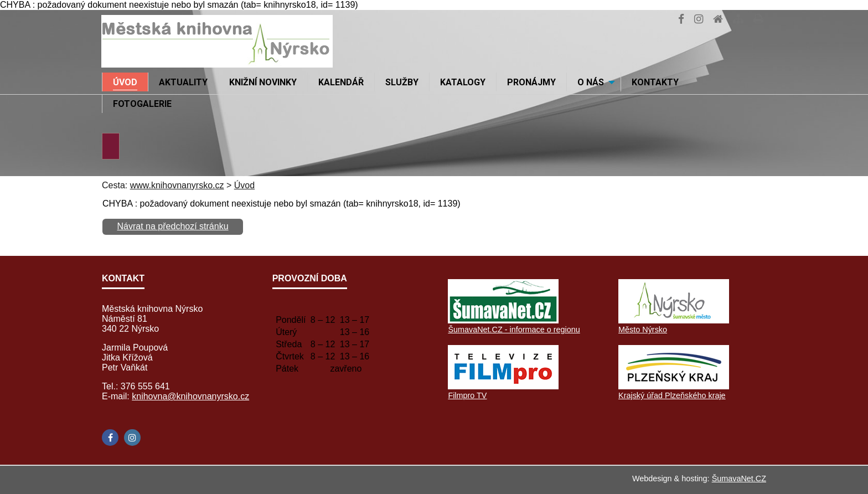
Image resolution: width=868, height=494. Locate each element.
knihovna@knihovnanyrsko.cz (190, 396)
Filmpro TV (467, 395)
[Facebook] (110, 438)
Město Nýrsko (643, 330)
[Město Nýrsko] (674, 320)
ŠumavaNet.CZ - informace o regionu (514, 330)
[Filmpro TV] (503, 386)
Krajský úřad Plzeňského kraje (672, 395)
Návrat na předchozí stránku (173, 226)
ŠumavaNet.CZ (739, 478)
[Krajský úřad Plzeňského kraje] (674, 386)
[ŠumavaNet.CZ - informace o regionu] (503, 320)
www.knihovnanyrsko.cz (177, 185)
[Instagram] (132, 438)
